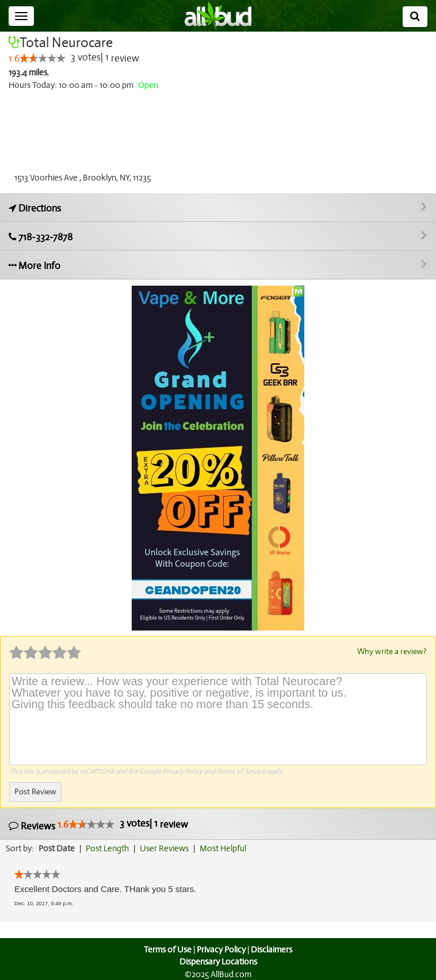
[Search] (415, 17)
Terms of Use (167, 949)
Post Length (109, 848)
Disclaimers (273, 949)
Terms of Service (240, 771)
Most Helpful (227, 848)
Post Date (57, 848)
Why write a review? (391, 651)
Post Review (35, 791)
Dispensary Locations (218, 962)
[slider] (42, 59)
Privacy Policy (183, 771)
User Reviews (167, 848)
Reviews (97, 825)
